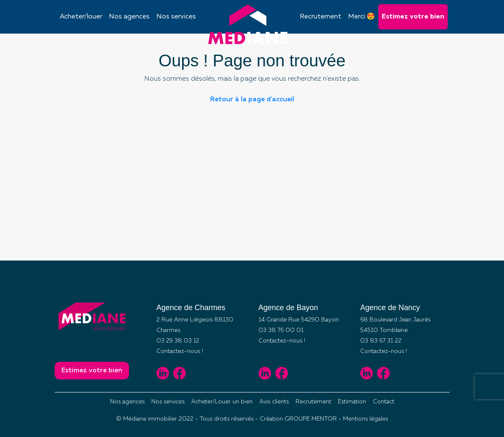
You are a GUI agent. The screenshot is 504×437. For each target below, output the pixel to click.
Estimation (352, 402)
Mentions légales (365, 419)
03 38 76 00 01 (281, 330)
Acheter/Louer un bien (222, 402)
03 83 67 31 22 (381, 341)
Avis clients (274, 402)
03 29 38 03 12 (178, 341)
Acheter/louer (81, 17)
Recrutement (321, 17)
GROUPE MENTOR (311, 419)
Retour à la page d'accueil (252, 100)
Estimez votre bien (413, 17)
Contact (384, 402)
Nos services (176, 17)
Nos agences (129, 17)
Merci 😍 (362, 17)
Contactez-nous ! (180, 351)
